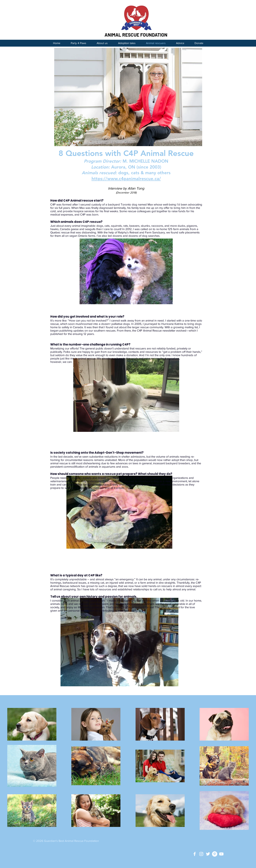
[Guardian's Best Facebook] (195, 854)
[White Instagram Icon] (201, 854)
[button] (180, 43)
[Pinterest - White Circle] (215, 854)
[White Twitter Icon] (208, 854)
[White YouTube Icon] (221, 854)
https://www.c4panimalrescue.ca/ (126, 179)
